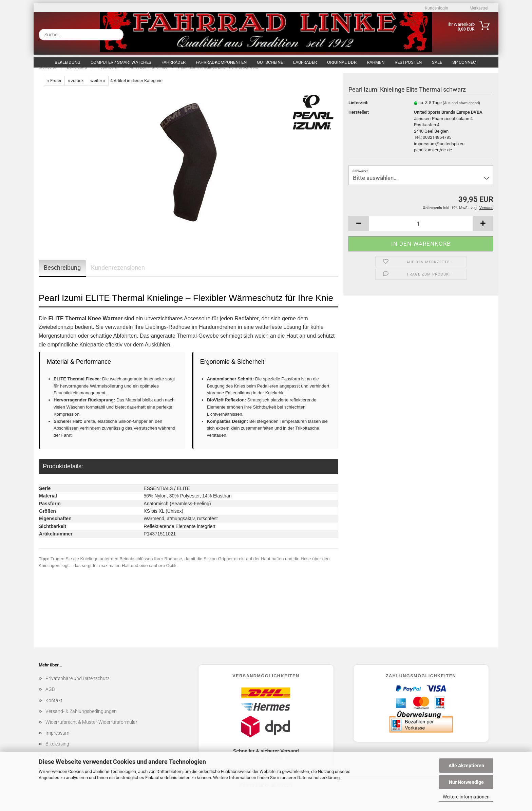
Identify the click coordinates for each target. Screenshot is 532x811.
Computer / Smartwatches (121, 62)
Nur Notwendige (466, 782)
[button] (359, 231)
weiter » (98, 88)
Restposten (408, 62)
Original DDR (342, 62)
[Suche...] (116, 35)
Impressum (57, 740)
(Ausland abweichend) (461, 110)
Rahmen (376, 62)
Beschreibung (62, 275)
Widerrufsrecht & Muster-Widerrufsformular (91, 729)
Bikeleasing (57, 751)
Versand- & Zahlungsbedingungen (81, 718)
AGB (50, 696)
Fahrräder (174, 62)
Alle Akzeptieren (466, 766)
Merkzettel (478, 8)
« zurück (76, 88)
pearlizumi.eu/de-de (433, 157)
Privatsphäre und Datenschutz (78, 685)
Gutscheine (270, 62)
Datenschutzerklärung (318, 778)
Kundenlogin (436, 8)
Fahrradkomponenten (221, 62)
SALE (437, 62)
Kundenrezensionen (118, 275)
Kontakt (54, 708)
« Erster (54, 88)
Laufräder (305, 62)
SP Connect (465, 62)
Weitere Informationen (466, 797)
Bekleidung (68, 62)
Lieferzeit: (358, 110)
